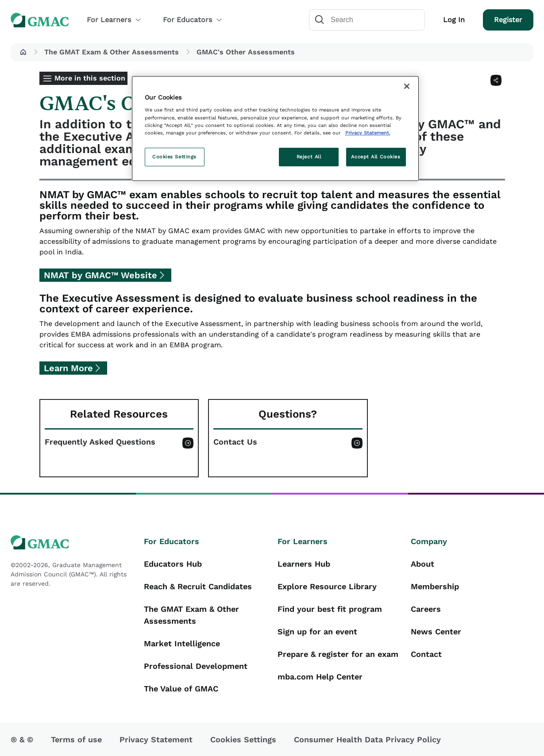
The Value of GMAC (181, 689)
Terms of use (76, 739)
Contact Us (235, 442)
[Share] (496, 80)
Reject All (309, 157)
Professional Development (196, 666)
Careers (426, 609)
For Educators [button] (193, 20)
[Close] (407, 86)
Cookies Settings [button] (243, 739)
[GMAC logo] (72, 543)
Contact (426, 654)
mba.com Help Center (320, 677)
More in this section (90, 78)
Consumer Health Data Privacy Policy (367, 739)
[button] (23, 52)
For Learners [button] (114, 20)
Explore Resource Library (327, 586)
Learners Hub (304, 564)
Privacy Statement (156, 739)
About (422, 564)
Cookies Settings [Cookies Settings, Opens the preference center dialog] (174, 157)
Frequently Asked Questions (100, 442)
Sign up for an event (317, 631)
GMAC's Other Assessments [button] (246, 52)
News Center (436, 631)
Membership (435, 586)
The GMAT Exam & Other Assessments (112, 52)
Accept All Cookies (376, 157)
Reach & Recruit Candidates (198, 586)
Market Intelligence (182, 643)
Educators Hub (173, 564)
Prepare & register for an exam (338, 654)
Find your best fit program (330, 609)
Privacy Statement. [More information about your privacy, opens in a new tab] (368, 133)
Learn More (68, 368)
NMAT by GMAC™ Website (100, 275)
